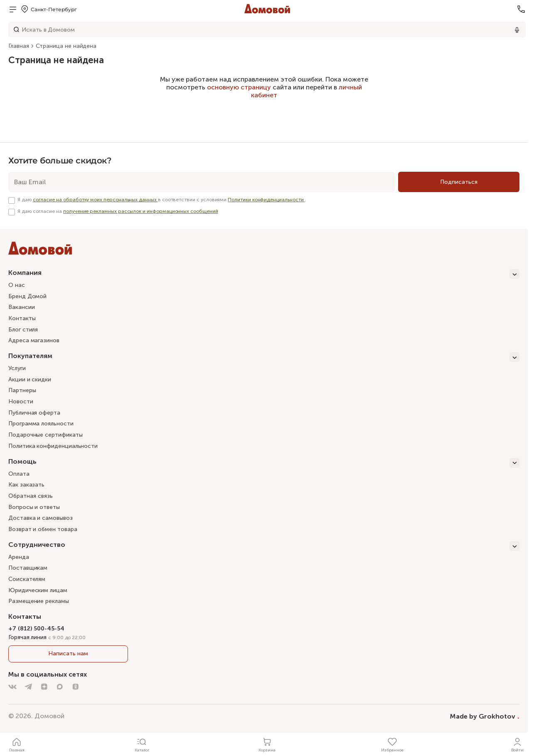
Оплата (19, 474)
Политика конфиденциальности (53, 446)
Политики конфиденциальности (266, 200)
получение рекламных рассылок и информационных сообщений (141, 211)
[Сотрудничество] (264, 546)
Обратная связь (31, 496)
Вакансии (21, 307)
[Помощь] (264, 463)
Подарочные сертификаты (45, 435)
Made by (485, 716)
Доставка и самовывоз (41, 518)
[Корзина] (267, 744)
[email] (202, 182)
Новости (21, 401)
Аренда (19, 557)
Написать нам (68, 653)
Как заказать (26, 485)
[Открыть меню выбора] (48, 9)
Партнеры (22, 390)
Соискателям (27, 579)
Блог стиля (23, 330)
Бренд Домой (27, 296)
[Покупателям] (264, 357)
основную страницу (239, 87)
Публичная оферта (34, 413)
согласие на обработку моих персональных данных (95, 200)
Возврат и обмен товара (43, 529)
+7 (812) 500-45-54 (36, 629)
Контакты (22, 318)
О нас (17, 285)
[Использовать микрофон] (517, 30)
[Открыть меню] (13, 9)
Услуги (17, 368)
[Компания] (264, 274)
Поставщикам (28, 568)
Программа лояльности (41, 424)
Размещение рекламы (39, 601)
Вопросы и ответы (34, 507)
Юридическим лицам (38, 590)
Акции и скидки (30, 379)
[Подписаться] (459, 182)
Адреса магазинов (34, 340)
